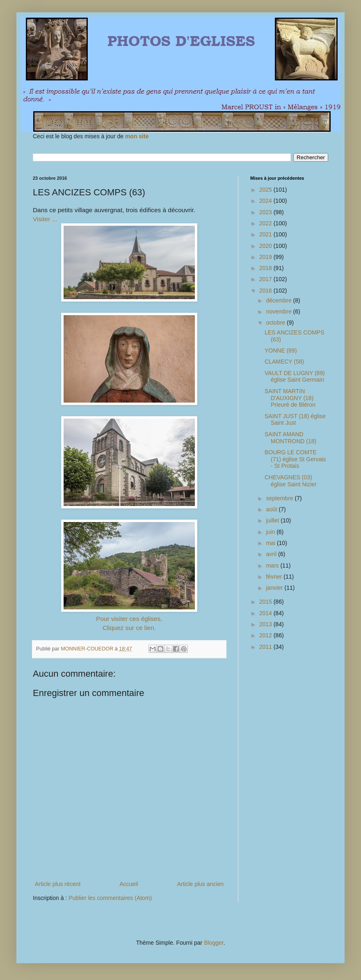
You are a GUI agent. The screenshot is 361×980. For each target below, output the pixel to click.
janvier (275, 588)
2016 (266, 291)
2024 (266, 201)
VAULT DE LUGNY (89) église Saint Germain (295, 377)
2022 (266, 223)
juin (271, 532)
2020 (266, 246)
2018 (266, 268)
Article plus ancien (200, 884)
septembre (280, 498)
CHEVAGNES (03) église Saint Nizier (291, 481)
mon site (137, 136)
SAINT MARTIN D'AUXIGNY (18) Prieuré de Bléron (290, 398)
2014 (266, 613)
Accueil (129, 884)
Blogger (214, 943)
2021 (266, 234)
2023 (266, 212)
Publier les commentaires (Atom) (110, 898)
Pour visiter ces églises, (129, 619)
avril (272, 554)
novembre (279, 311)
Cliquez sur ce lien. (129, 628)
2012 (266, 635)
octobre (276, 323)
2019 (266, 257)
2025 (266, 190)
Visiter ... (45, 219)
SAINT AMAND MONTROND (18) (290, 438)
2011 (266, 647)
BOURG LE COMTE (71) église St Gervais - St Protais (295, 459)
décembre (279, 300)
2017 (266, 279)
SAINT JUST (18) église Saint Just (295, 420)
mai (271, 543)
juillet (273, 520)
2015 (266, 602)
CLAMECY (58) (284, 362)
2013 (266, 624)
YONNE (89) (281, 350)
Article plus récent (58, 884)
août (272, 509)
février (275, 577)
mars (273, 566)
